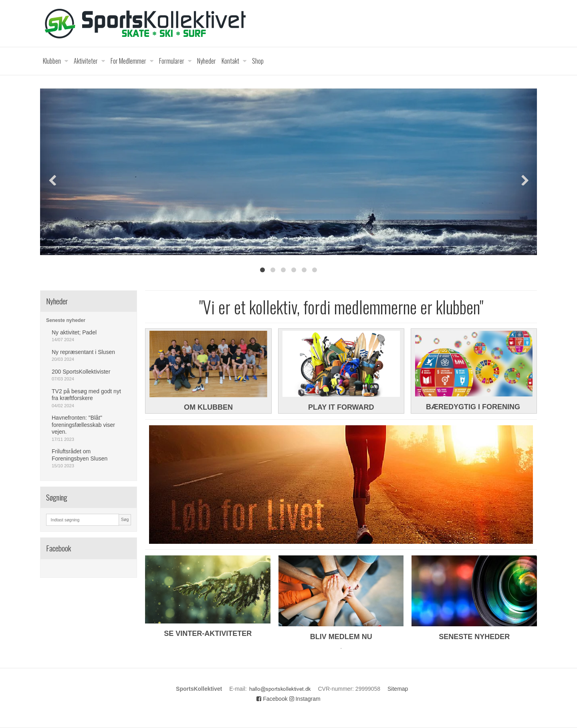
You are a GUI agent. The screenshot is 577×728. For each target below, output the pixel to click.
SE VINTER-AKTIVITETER (208, 633)
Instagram (305, 699)
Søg (125, 519)
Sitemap (398, 689)
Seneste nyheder (66, 320)
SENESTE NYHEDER (474, 637)
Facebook (272, 699)
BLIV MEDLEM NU (341, 637)
